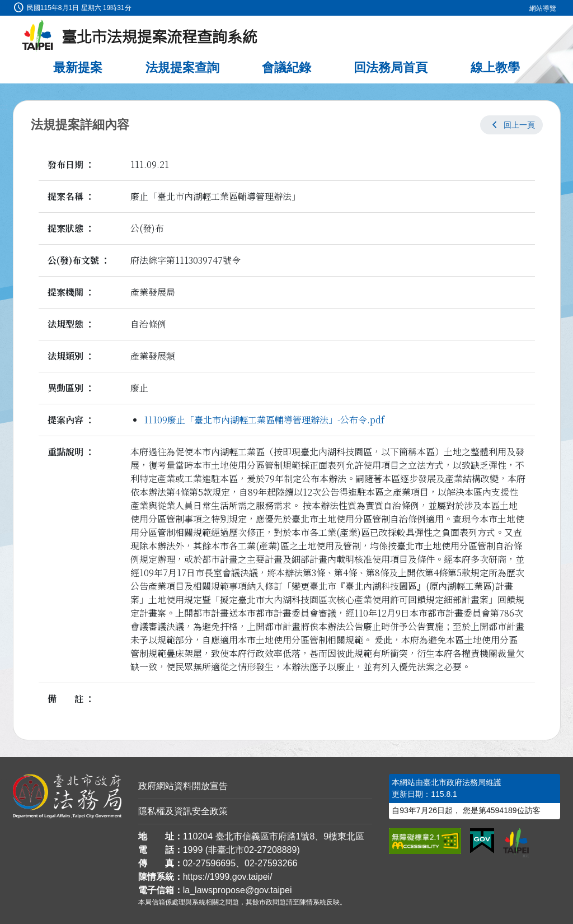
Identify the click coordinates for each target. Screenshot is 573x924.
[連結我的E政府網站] (482, 841)
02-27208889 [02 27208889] (270, 850)
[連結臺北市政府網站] (516, 843)
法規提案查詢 (182, 67)
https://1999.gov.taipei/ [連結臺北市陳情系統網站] (228, 877)
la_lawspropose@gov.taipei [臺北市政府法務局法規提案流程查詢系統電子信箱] (238, 890)
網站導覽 (543, 8)
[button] (511, 125)
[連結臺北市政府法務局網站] (67, 796)
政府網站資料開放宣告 (183, 786)
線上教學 (495, 67)
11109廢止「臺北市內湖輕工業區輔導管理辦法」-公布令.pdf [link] (264, 420)
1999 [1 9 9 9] (193, 850)
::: (4, 6)
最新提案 (78, 67)
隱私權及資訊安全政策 (183, 811)
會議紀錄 (286, 67)
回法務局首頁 (391, 67)
